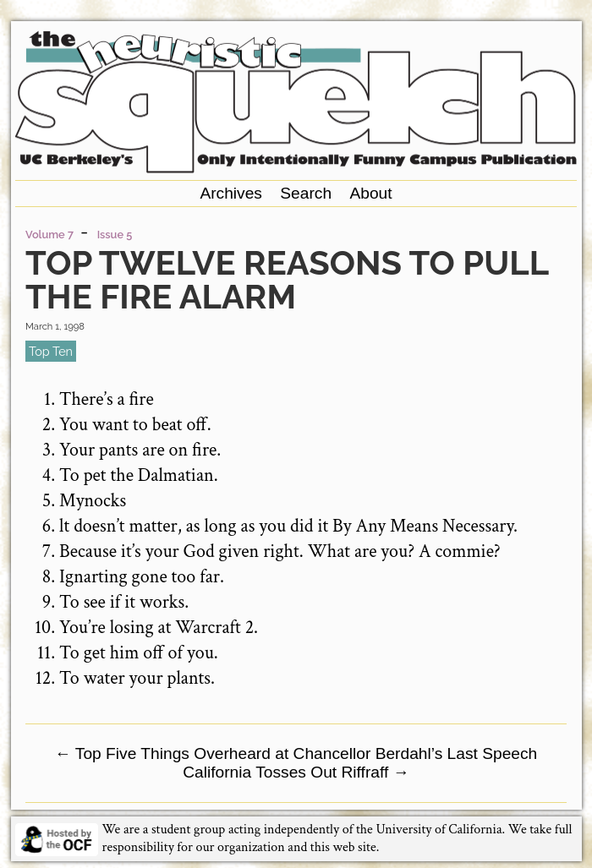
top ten (51, 351)
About (370, 193)
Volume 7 (49, 235)
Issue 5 (115, 235)
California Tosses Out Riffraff (296, 772)
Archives (231, 193)
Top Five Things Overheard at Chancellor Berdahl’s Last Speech (296, 753)
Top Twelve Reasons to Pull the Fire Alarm (287, 279)
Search (306, 193)
